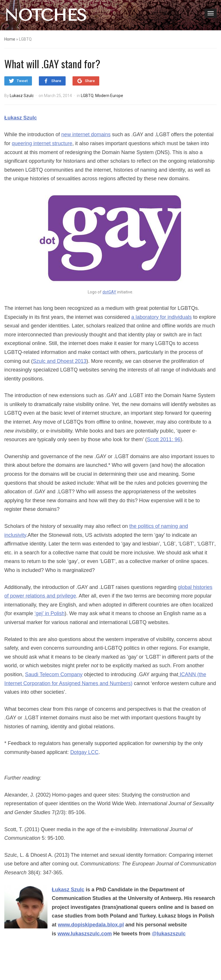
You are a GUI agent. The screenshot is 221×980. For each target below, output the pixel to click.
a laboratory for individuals (161, 317)
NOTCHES (45, 15)
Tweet (22, 81)
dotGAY (109, 292)
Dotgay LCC (84, 752)
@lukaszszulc (169, 934)
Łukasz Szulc (21, 118)
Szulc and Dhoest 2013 (60, 361)
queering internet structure (42, 143)
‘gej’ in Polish (49, 613)
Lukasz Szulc (22, 96)
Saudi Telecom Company (54, 674)
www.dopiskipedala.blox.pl (91, 925)
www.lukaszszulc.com (85, 934)
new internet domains (86, 134)
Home (10, 39)
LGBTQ (87, 96)
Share (56, 81)
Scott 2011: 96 (164, 439)
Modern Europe (109, 96)
